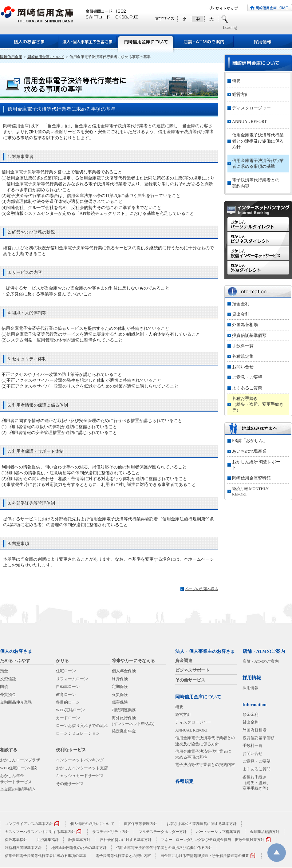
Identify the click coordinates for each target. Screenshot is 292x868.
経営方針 (241, 95)
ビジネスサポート (192, 670)
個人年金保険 (124, 671)
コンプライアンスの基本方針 (29, 824)
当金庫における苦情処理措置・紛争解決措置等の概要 (205, 856)
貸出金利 (241, 314)
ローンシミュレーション (78, 733)
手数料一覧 (243, 346)
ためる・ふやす (15, 661)
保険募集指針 (16, 840)
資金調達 (184, 661)
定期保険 (120, 687)
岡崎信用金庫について (46, 57)
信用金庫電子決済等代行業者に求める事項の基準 (258, 164)
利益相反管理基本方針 (23, 848)
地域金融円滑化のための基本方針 (79, 848)
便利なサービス (71, 750)
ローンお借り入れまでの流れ (82, 726)
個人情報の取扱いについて (92, 824)
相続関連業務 (124, 710)
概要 (236, 81)
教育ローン (66, 694)
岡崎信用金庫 (11, 57)
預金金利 (241, 304)
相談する (9, 750)
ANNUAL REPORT (249, 122)
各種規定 (184, 781)
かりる (62, 661)
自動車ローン (68, 687)
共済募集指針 (48, 840)
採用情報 (252, 678)
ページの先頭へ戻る (202, 589)
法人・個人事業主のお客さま (205, 651)
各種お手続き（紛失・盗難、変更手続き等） (258, 404)
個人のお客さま (16, 651)
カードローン (68, 718)
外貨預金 (8, 694)
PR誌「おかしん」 (250, 441)
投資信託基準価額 (249, 335)
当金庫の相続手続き (18, 789)
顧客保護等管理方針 (140, 824)
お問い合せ (243, 367)
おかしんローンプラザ (20, 760)
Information (255, 704)
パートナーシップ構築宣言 (218, 832)
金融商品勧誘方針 (265, 832)
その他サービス (70, 784)
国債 (4, 687)
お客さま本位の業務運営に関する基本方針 (202, 824)
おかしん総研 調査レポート (256, 465)
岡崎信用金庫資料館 (251, 478)
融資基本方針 (79, 840)
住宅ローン (66, 671)
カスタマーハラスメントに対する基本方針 (40, 832)
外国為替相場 (245, 325)
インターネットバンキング (80, 760)
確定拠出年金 (124, 731)
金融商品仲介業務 (16, 702)
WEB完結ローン (70, 710)
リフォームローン (72, 679)
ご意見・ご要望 (247, 377)
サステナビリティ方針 (111, 832)
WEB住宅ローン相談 (18, 768)
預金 (4, 671)
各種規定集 (243, 356)
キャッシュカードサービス (80, 776)
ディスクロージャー (251, 108)
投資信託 (8, 679)
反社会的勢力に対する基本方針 (126, 840)
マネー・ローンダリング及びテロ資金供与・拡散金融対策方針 (213, 840)
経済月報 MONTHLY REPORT (250, 491)
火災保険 (120, 694)
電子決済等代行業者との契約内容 (256, 183)
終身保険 (120, 679)
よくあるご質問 (247, 388)
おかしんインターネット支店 (82, 768)
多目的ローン (68, 702)
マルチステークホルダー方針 (163, 832)
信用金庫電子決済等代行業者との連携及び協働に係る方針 (258, 141)
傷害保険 (120, 702)
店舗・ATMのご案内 (264, 651)
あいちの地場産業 (249, 451)
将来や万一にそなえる (133, 661)
